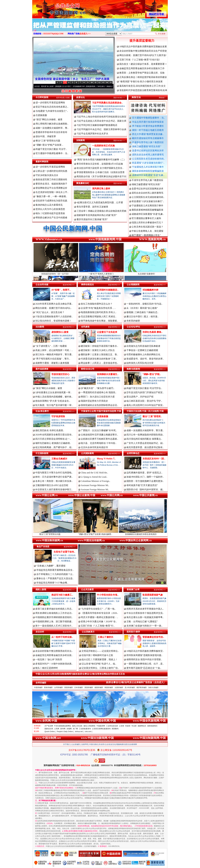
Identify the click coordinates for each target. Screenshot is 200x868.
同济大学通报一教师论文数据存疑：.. (99, 617)
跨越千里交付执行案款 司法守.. (51, 149)
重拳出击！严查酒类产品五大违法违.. (55, 578)
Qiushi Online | (50, 732)
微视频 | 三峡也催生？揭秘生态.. (142, 312)
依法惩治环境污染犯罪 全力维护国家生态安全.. (100, 168)
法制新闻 (81, 140)
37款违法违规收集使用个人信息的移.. (54, 317)
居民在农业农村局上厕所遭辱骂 (148, 155)
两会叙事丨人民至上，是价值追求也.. (99, 363)
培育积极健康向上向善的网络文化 (143, 354)
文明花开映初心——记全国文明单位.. (100, 651)
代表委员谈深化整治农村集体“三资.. (99, 359)
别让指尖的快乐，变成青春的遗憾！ (53, 321)
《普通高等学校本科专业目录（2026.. (99, 613)
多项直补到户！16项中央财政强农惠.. (54, 664)
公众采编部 (76, 744)
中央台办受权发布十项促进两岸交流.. (145, 613)
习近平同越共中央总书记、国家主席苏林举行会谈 (101, 129)
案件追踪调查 (42, 369)
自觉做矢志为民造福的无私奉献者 (143, 346)
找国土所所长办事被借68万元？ (147, 225)
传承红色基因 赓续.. (152, 332)
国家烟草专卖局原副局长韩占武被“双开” (97, 215)
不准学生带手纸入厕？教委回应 (148, 142)
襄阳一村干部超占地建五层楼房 (148, 130)
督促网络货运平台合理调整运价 (51, 188)
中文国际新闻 (42, 453)
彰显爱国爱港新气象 (153, 595)
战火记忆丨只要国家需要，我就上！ (100, 659)
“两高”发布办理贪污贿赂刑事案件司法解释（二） (101, 160)
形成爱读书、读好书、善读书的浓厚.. (145, 359)
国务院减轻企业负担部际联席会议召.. (99, 405)
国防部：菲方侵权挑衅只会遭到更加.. (145, 481)
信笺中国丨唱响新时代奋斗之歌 (97, 655)
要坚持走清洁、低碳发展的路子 (51, 184)
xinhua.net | (79, 732)
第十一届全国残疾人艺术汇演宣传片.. (54, 626)
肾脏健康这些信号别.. (153, 637)
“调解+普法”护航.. (152, 374)
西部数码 (115, 729)
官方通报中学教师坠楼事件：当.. (148, 118)
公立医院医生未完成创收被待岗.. (148, 159)
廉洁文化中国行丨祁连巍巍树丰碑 (75, 86)
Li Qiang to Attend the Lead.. (94, 477)
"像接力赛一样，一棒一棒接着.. (51, 196)
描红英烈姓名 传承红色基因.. (50, 430)
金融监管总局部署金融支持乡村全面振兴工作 (142, 68)
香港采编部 (48, 687)
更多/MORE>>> (119, 98)
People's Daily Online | (65, 732)
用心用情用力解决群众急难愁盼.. (52, 124)
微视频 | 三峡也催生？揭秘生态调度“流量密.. (110, 86)
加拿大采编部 (153, 687)
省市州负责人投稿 (63, 98)
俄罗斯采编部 (142, 687)
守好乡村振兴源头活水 (47, 175)
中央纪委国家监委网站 (63, 726)
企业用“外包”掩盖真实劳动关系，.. (98, 308)
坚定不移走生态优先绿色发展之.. (52, 107)
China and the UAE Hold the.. (94, 473)
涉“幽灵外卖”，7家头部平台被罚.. (98, 388)
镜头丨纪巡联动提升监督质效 (50, 213)
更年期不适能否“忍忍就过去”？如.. (144, 668)
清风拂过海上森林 (101, 188)
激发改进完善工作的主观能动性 (51, 179)
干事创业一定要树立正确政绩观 (142, 350)
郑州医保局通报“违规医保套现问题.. (144, 655)
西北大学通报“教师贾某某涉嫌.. (148, 134)
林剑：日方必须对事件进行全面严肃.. (54, 477)
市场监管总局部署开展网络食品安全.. (55, 570)
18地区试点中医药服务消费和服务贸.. (145, 651)
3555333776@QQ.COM (53, 34)
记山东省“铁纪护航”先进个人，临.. (99, 664)
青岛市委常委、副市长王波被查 (92, 207)
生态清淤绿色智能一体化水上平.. (52, 192)
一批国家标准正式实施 (103, 146)
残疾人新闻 (41, 589)
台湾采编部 (58, 687)
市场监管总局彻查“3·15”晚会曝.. (52, 583)
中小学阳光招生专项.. (108, 595)
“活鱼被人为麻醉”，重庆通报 (51, 566)
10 (92, 82)
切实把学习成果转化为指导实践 (51, 201)
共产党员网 (49, 726)
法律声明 (85, 744)
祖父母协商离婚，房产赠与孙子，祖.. (54, 447)
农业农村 (40, 632)
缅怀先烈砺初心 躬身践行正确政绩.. (53, 443)
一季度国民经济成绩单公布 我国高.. (99, 392)
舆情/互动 (136, 97)
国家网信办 (142, 726)
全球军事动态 (133, 453)
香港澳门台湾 (133, 589)
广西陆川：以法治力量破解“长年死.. (99, 430)
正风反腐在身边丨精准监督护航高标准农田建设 (143, 77)
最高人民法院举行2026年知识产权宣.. (145, 405)
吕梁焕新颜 (41, 115)
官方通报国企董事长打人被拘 (146, 221)
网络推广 (162, 98)
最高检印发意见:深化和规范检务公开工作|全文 (143, 86)
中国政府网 (101, 726)
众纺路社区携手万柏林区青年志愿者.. (99, 439)
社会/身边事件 (42, 411)
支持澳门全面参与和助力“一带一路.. (144, 626)
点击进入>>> (85, 34)
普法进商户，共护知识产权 (140, 397)
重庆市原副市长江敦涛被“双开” (92, 219)
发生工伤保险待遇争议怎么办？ (97, 304)
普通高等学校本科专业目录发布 (51, 132)
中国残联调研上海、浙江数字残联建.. (54, 622)
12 (99, 82)
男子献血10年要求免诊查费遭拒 (148, 126)
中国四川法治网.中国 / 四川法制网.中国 (145, 411)
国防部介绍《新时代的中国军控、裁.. (145, 490)
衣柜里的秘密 (133, 321)
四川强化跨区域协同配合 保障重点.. (144, 439)
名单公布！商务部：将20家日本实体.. (54, 481)
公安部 (122, 726)
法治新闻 (40, 327)
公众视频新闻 (133, 284)
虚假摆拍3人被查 (60, 332)
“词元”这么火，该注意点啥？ (50, 312)
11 (95, 82)
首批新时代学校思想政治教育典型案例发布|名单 (143, 90)
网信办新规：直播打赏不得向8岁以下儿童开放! (143, 55)
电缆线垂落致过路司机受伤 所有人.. (99, 312)
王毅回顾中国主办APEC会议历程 (52, 485)
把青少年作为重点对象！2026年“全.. (99, 622)
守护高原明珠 (58, 416)
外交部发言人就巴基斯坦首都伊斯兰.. (54, 490)
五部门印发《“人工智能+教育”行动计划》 (140, 60)
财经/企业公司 (88, 369)
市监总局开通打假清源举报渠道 (148, 122)
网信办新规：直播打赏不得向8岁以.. (53, 308)
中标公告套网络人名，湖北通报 (147, 233)
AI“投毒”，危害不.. (61, 290)
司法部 (134, 726)
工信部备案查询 (85, 729)
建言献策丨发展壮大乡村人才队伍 (98, 350)
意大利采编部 (130, 687)
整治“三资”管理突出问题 (48, 141)
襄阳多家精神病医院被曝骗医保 (148, 171)
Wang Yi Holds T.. (106, 459)
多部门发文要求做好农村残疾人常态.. (54, 609)
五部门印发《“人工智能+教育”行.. (98, 626)
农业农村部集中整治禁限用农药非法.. (54, 651)
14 (107, 82)
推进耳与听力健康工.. (62, 595)
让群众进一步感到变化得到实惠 (51, 171)
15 (111, 82)
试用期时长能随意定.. (108, 290)
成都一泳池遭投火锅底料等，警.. (52, 128)
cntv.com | (88, 732)
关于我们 (67, 744)
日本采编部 (79, 687)
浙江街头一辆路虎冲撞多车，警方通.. (54, 354)
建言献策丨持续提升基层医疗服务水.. (99, 346)
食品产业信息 (43, 546)
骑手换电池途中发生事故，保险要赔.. (99, 321)
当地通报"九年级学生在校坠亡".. (52, 111)
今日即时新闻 (42, 97)
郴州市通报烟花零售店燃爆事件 (148, 138)
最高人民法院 (77, 726)
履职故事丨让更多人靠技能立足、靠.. (99, 354)
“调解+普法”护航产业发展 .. (49, 145)
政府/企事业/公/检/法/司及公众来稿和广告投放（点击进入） (136, 682)
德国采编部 (99, 687)
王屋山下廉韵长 (106, 637)
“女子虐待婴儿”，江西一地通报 (51, 346)
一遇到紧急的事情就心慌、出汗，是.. (145, 664)
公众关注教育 (87, 589)
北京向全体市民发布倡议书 (94, 447)
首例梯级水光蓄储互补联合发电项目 (146, 533)
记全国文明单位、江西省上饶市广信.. (100, 668)
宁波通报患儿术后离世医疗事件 (148, 167)
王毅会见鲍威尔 (59, 459)
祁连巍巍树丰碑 (150, 290)
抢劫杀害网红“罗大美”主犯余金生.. (53, 401)
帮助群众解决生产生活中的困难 (51, 218)
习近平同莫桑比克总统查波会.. (107, 103)
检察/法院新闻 (133, 369)
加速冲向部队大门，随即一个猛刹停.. (145, 477)
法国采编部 (119, 687)
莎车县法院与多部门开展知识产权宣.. (145, 392)
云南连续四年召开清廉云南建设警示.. (99, 435)
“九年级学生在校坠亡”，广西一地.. (98, 609)
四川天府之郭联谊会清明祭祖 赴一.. (53, 439)
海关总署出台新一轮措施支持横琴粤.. (145, 617)
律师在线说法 (87, 284)
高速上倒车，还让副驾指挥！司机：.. (54, 350)
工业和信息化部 (112, 726)
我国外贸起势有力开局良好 (94, 401)
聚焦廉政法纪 (83, 183)
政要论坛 (81, 97)
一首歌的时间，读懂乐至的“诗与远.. (144, 304)
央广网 (75, 729)
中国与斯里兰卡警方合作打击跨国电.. (54, 473)
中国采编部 (38, 687)
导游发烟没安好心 (60, 374)
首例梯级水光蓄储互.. (108, 374)
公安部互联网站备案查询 (101, 729)
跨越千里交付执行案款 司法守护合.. (144, 388)
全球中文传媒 (56, 8)
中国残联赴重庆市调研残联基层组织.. (54, 617)
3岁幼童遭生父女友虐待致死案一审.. (53, 392)
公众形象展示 (88, 632)
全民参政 (85, 327)
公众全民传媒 (42, 284)
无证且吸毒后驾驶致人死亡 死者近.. (99, 317)
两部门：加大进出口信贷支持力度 (98, 397)
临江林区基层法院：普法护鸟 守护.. (144, 401)
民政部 (128, 726)
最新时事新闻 (42, 162)
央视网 (69, 729)
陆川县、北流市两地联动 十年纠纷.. (99, 443)
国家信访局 (49, 729)
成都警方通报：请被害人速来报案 (52, 363)
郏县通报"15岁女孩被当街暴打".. (148, 163)
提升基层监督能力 (142, 41)
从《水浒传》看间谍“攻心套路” (46, 86)
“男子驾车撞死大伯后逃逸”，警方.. (53, 359)
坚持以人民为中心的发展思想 (50, 209)
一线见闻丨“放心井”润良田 (49, 659)
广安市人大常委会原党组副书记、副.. (145, 443)
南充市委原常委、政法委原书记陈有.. (145, 447)
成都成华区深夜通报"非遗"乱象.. (148, 175)
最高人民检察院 (89, 726)
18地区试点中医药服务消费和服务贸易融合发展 (143, 47)
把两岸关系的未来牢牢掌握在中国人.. (145, 609)
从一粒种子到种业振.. (62, 637)
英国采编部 (89, 687)
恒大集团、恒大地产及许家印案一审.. (54, 405)
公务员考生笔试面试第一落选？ (147, 229)
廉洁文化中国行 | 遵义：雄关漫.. (142, 317)
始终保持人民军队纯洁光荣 (140, 363)
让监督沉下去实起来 (107, 332)
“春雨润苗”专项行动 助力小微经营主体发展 (141, 82)
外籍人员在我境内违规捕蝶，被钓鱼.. (54, 397)
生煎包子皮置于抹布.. (64, 552)
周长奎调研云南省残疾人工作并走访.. (54, 613)
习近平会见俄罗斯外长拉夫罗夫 (92, 134)
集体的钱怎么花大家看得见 (49, 205)
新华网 (63, 729)
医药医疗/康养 (133, 632)
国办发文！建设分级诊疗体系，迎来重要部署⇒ (143, 64)
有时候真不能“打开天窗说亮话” (142, 485)
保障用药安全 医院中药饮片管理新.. (144, 659)
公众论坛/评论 (133, 327)
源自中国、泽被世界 (46, 136)
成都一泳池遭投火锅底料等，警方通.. (145, 430)
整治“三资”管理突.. (152, 416)
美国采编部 (69, 687)
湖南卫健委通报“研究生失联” (147, 146)
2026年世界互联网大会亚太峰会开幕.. (54, 304)
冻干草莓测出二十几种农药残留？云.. (55, 574)
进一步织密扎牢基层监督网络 (50, 103)
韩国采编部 (109, 687)
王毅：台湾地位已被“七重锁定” (142, 622)
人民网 (57, 729)
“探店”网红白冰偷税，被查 (49, 119)
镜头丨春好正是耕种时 (47, 668)
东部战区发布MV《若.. (154, 459)
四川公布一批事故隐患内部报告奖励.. (145, 435)
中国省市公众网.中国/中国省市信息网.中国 (101, 411)
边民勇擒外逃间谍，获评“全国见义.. (144, 473)
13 (103, 82)
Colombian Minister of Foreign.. (95, 481)
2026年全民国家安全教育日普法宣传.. (54, 435)
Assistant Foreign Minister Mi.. (95, 485)
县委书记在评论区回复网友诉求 (148, 151)
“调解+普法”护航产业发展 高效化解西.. (100, 533)
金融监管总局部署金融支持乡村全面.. (54, 655)
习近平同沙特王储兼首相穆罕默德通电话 (97, 125)
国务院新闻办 (152, 726)
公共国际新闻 (87, 453)
